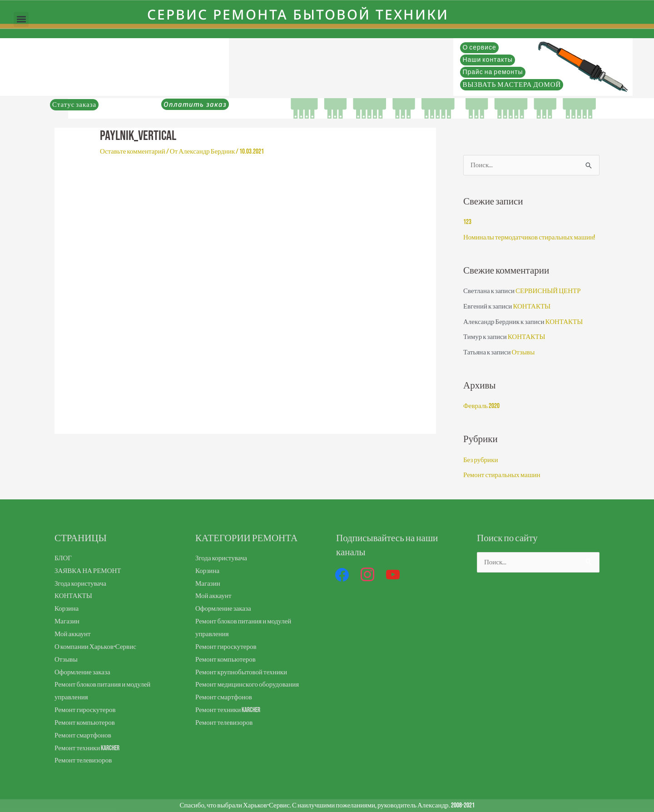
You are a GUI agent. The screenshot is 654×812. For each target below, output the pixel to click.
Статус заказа (74, 105)
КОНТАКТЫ (532, 306)
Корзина (67, 609)
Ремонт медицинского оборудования (247, 685)
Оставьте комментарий (133, 152)
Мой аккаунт (72, 634)
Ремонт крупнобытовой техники (241, 672)
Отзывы (523, 352)
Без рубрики (481, 460)
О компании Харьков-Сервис (95, 647)
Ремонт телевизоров (83, 760)
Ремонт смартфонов (83, 735)
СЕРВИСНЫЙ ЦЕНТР (548, 291)
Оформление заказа (82, 672)
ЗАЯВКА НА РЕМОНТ (88, 571)
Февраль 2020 (481, 406)
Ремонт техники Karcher (87, 748)
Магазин (67, 621)
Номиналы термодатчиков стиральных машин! (529, 237)
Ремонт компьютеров (85, 723)
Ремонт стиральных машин (502, 475)
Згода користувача (80, 584)
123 (467, 222)
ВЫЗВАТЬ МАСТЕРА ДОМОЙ (512, 85)
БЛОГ (63, 558)
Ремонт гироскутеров (85, 710)
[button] (21, 19)
